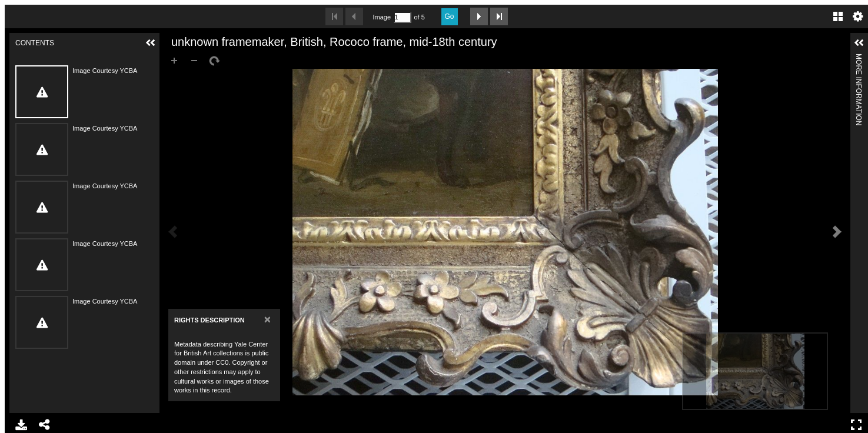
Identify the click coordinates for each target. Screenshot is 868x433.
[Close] (267, 319)
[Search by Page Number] (403, 17)
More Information (859, 59)
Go (450, 16)
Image (382, 17)
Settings (858, 16)
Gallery (838, 16)
